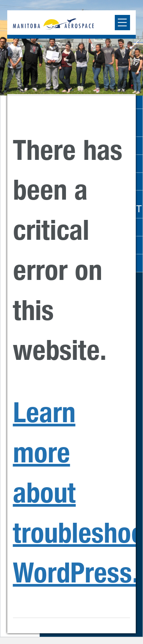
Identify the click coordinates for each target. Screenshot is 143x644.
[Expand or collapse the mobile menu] (122, 23)
